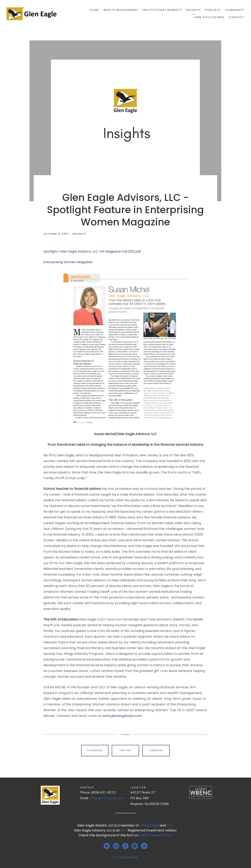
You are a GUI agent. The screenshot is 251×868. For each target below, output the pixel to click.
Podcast (213, 10)
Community (235, 10)
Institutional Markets (162, 10)
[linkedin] (116, 846)
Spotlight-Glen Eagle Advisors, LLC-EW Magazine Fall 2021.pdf (92, 251)
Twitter (125, 750)
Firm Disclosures (209, 17)
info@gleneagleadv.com (107, 798)
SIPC (170, 825)
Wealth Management (121, 10)
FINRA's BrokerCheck (156, 835)
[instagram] (135, 846)
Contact (237, 17)
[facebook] (125, 846)
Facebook (95, 750)
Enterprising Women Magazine (68, 262)
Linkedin (156, 750)
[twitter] (107, 846)
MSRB (154, 825)
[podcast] (144, 846)
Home (95, 10)
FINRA (144, 825)
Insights (193, 10)
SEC (124, 830)
